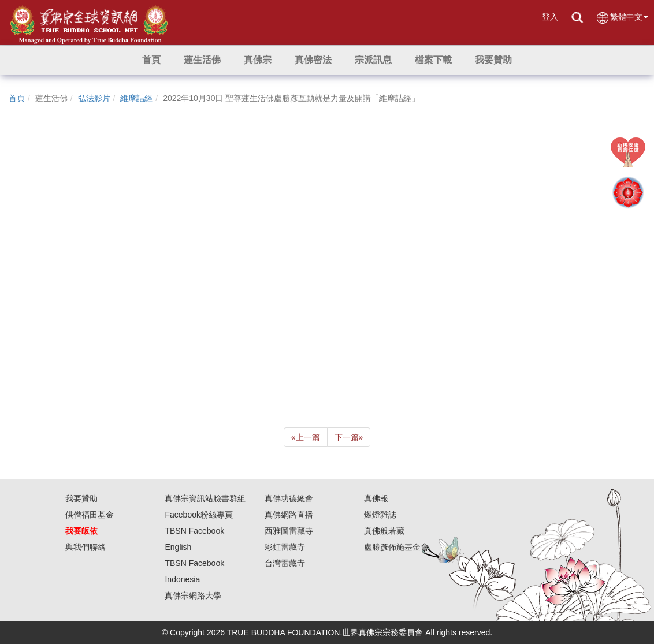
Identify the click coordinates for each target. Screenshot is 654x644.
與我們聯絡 (86, 547)
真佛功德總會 (289, 498)
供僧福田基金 (90, 515)
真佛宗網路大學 (193, 595)
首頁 (17, 98)
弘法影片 (94, 98)
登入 (550, 17)
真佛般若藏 (384, 531)
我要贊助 (81, 498)
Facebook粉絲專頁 (198, 515)
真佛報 (376, 498)
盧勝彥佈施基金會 (396, 547)
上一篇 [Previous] (306, 437)
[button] (202, 60)
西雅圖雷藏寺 (289, 531)
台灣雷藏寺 (285, 563)
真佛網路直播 (289, 515)
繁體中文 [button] (622, 18)
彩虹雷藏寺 (285, 547)
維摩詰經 (136, 98)
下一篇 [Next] (349, 437)
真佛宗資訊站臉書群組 (205, 498)
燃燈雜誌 (380, 515)
